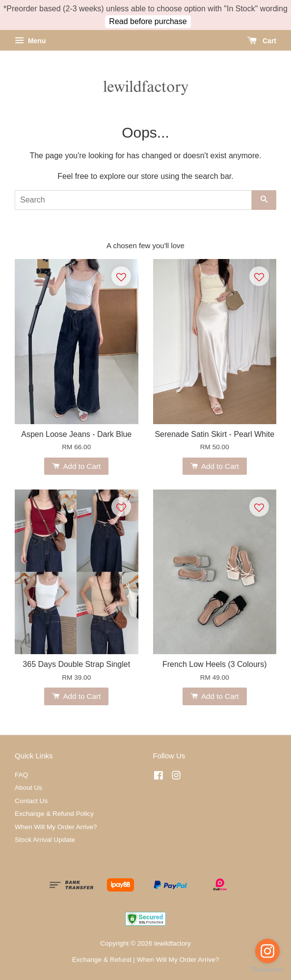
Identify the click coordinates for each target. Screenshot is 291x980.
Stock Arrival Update (45, 840)
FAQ (21, 775)
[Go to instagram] (267, 951)
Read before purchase (148, 21)
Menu (30, 41)
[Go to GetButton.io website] (267, 970)
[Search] (133, 200)
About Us (28, 788)
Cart (262, 41)
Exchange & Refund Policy (54, 814)
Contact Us (31, 801)
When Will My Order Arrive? (56, 827)
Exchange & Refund (102, 960)
